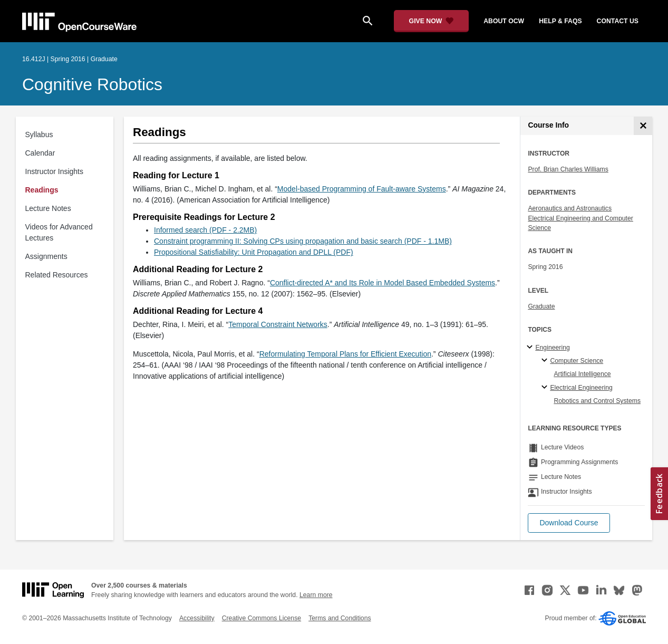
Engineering (552, 348)
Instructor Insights (55, 171)
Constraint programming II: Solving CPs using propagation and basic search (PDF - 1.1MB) (303, 241)
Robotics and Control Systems (597, 401)
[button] (569, 523)
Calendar (40, 153)
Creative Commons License (262, 618)
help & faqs (560, 21)
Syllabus (39, 134)
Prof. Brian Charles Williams (568, 169)
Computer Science (577, 361)
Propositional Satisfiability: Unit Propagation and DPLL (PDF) (254, 252)
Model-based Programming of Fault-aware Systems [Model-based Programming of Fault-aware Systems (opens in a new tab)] (362, 189)
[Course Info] (643, 126)
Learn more (316, 595)
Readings (42, 190)
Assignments (46, 256)
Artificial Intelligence (582, 374)
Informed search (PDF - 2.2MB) (205, 230)
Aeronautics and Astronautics (570, 208)
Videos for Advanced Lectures (59, 232)
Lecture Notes (48, 208)
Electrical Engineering (581, 388)
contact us (618, 21)
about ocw (504, 21)
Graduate (541, 306)
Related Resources (57, 275)
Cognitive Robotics (92, 84)
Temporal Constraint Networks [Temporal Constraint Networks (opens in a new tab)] (278, 324)
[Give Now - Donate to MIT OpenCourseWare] (432, 21)
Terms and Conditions (340, 618)
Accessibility (197, 618)
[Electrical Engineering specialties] (546, 388)
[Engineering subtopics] (531, 348)
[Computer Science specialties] (546, 361)
